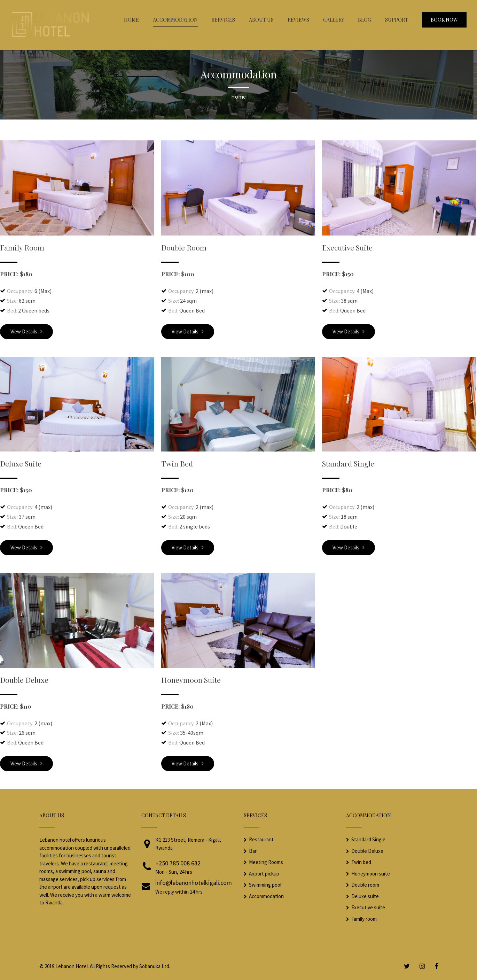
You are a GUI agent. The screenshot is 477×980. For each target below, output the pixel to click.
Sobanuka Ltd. (155, 966)
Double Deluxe (24, 680)
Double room (365, 885)
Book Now (444, 20)
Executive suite (368, 907)
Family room (364, 919)
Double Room (184, 247)
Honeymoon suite (371, 874)
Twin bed (361, 862)
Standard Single (348, 463)
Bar (253, 851)
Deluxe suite (365, 896)
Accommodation (266, 896)
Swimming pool (265, 885)
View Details (26, 331)
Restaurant (261, 839)
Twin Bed (177, 463)
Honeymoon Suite (191, 680)
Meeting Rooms (266, 862)
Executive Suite (347, 247)
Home (238, 97)
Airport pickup (264, 874)
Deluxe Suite (21, 463)
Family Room (22, 247)
